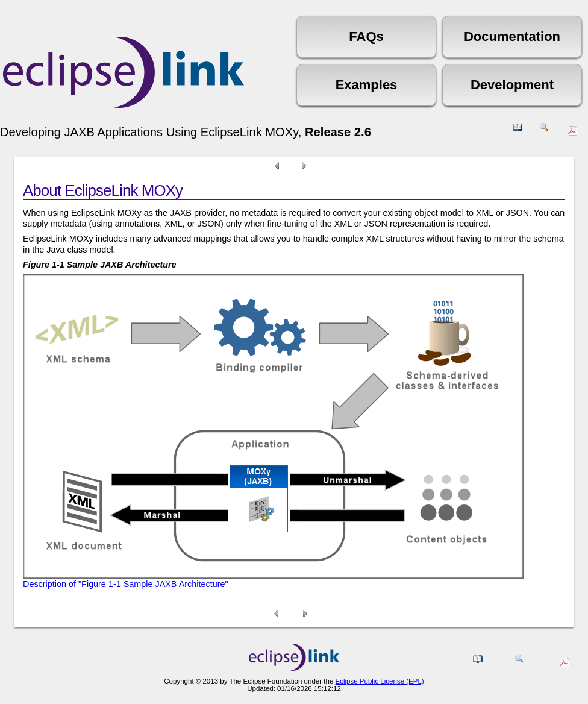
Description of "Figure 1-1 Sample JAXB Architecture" (126, 584)
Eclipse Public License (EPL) (379, 681)
